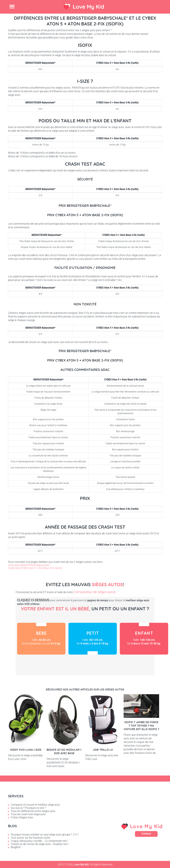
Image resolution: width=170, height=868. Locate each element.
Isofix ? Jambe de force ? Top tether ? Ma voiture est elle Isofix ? (141, 726)
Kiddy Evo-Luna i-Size (26, 750)
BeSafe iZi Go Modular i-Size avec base (64, 751)
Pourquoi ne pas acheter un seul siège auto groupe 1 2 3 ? (45, 834)
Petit (93, 639)
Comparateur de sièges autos (95, 592)
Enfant (144, 639)
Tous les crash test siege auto (28, 814)
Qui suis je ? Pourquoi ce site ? (28, 808)
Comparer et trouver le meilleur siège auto (35, 805)
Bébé (41, 639)
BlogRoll (16, 847)
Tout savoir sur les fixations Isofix (31, 838)
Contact (146, 834)
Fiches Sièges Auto (22, 817)
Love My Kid (88, 7)
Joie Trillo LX (103, 750)
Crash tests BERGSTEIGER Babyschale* (29, 565)
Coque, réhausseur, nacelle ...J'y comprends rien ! (39, 841)
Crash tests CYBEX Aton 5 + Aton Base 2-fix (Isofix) (35, 568)
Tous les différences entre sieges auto (33, 811)
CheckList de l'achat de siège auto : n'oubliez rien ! (40, 844)
